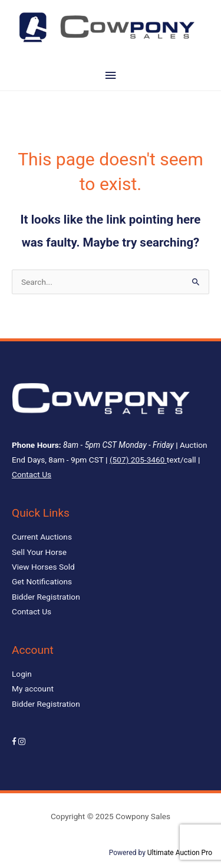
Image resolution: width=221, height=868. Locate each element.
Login (22, 674)
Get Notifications (42, 581)
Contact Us (32, 474)
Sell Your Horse (39, 552)
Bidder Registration (46, 597)
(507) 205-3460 (137, 460)
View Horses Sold (43, 567)
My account (33, 689)
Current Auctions (42, 537)
